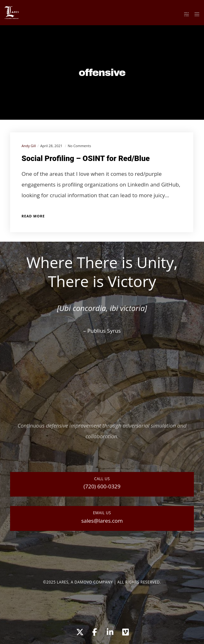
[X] (79, 631)
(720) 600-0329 (102, 486)
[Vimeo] (125, 631)
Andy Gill (29, 146)
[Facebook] (94, 631)
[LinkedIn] (110, 631)
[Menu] (195, 14)
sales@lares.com (102, 521)
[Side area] (185, 14)
